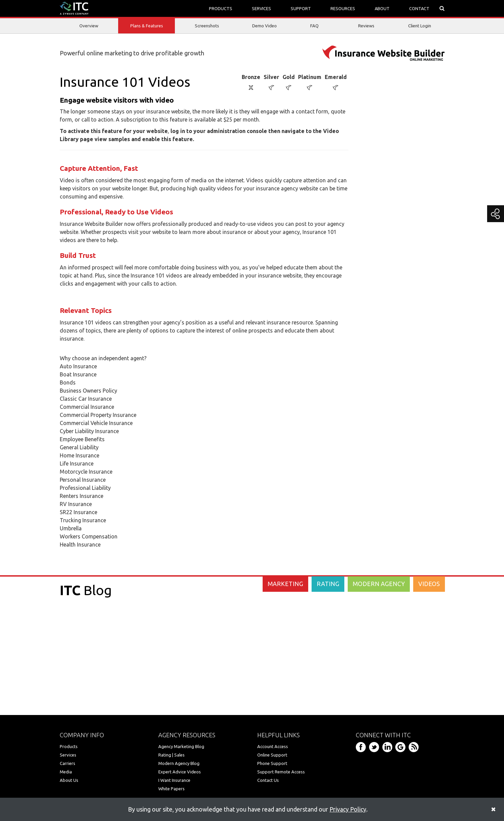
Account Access (273, 746)
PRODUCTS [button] (221, 8)
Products (69, 746)
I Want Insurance (174, 780)
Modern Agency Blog (179, 763)
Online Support (272, 755)
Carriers (68, 763)
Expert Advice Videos (180, 772)
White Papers (171, 789)
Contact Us (268, 780)
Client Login (420, 26)
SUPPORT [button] (301, 8)
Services (68, 755)
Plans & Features (147, 26)
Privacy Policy (348, 809)
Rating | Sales (171, 755)
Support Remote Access (281, 772)
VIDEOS (429, 584)
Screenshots (207, 26)
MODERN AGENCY (379, 584)
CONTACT (419, 8)
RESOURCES (343, 8)
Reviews (366, 26)
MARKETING (285, 584)
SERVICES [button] (261, 8)
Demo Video (264, 26)
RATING (328, 584)
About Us (69, 780)
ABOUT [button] (382, 8)
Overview (89, 26)
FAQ (314, 26)
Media (66, 772)
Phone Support (272, 763)
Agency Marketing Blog (181, 746)
